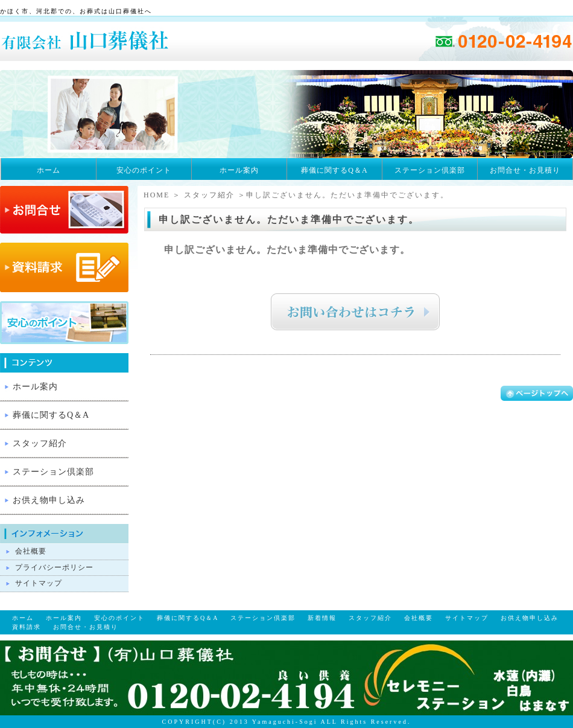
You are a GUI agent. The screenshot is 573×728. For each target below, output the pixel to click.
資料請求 (27, 627)
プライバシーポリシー (54, 567)
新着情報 (322, 618)
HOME (157, 195)
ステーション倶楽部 (430, 170)
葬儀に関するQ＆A (334, 170)
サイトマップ (39, 583)
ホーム (49, 170)
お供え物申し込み (49, 500)
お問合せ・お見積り (525, 170)
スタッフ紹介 (209, 195)
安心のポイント (144, 170)
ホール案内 (239, 170)
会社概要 (31, 551)
